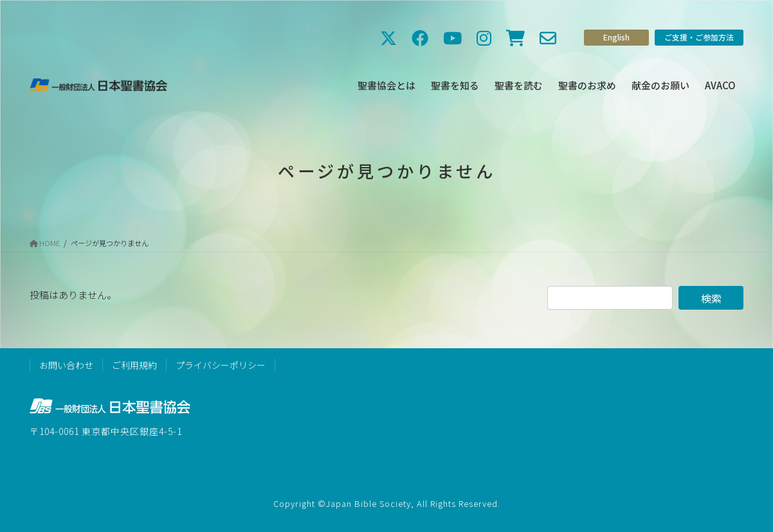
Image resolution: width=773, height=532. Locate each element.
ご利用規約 (134, 365)
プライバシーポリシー (221, 365)
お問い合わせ (66, 365)
